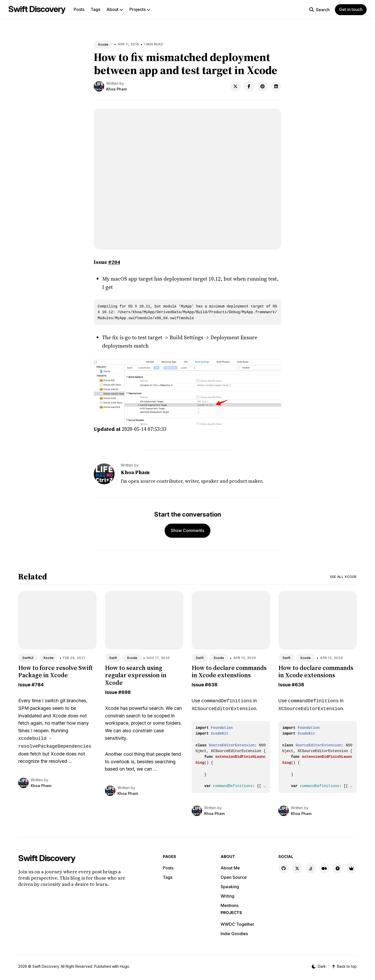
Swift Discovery (37, 9)
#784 (38, 685)
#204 (114, 262)
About (115, 9)
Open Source (234, 877)
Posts (79, 9)
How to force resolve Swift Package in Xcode (55, 672)
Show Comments (187, 530)
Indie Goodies (234, 934)
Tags (95, 9)
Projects (140, 9)
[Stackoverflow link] (311, 868)
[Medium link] (324, 868)
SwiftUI (28, 658)
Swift (113, 658)
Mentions (230, 905)
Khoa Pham (117, 89)
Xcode (103, 44)
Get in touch (351, 9)
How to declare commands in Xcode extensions (316, 672)
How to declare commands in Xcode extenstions (229, 672)
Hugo (124, 966)
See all (343, 577)
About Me (230, 868)
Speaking (230, 887)
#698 (124, 692)
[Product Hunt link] (338, 868)
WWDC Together (238, 924)
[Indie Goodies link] (351, 868)
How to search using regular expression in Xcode (136, 675)
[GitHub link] (284, 868)
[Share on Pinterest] (262, 86)
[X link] (297, 868)
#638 (211, 685)
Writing (227, 896)
